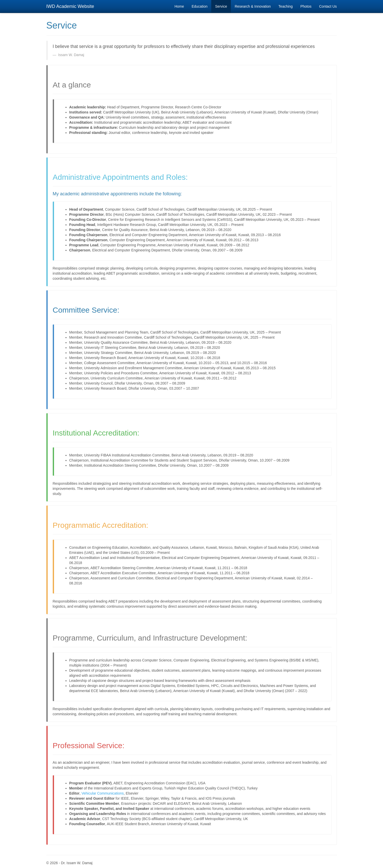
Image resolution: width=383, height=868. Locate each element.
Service (221, 6)
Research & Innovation (253, 6)
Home (181, 6)
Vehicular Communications (103, 793)
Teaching (286, 6)
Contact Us (328, 6)
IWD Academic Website (70, 6)
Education (200, 6)
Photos (306, 6)
